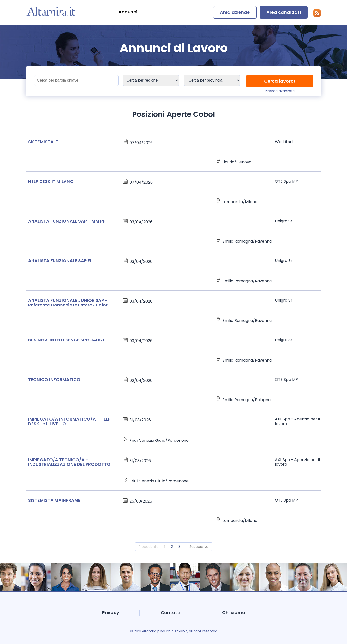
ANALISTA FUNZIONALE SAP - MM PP (67, 221)
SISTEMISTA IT (43, 142)
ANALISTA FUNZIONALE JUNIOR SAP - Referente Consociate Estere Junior (68, 303)
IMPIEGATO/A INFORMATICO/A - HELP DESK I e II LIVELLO (69, 421)
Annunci (128, 12)
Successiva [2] (199, 547)
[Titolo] (76, 80)
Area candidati (284, 12)
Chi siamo (234, 613)
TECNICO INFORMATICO (54, 379)
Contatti (171, 613)
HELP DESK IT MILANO (51, 181)
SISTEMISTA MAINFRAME (54, 500)
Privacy (111, 613)
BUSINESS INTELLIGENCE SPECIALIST (66, 340)
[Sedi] (151, 80)
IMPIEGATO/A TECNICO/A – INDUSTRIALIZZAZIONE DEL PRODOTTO (69, 462)
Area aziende (235, 12)
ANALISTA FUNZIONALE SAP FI (60, 261)
